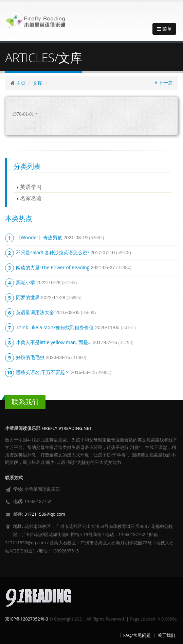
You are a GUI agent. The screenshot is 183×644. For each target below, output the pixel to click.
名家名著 (31, 198)
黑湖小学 (25, 282)
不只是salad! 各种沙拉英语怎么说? (53, 252)
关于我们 (166, 635)
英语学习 (31, 187)
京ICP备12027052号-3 (27, 619)
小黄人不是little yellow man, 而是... (54, 342)
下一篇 (164, 83)
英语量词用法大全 (35, 312)
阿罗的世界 (28, 297)
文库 (38, 83)
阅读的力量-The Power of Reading (53, 267)
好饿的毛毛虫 (30, 357)
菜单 (164, 29)
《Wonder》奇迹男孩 (39, 237)
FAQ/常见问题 (137, 635)
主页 (21, 83)
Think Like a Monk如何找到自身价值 (55, 327)
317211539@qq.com (45, 514)
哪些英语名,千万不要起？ (43, 372)
